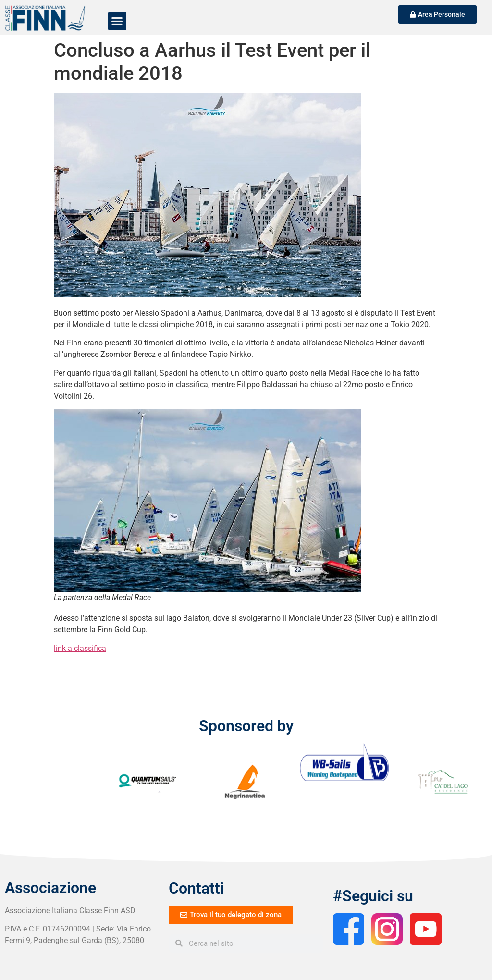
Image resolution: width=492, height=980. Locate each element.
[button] (117, 21)
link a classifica (80, 648)
